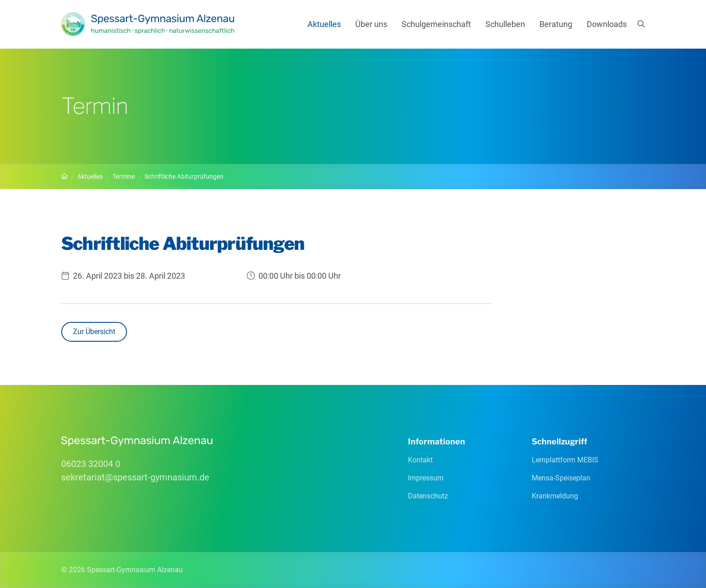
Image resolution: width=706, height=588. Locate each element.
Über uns (371, 24)
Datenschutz (428, 496)
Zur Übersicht (94, 332)
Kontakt (420, 460)
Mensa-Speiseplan (561, 478)
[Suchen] (641, 24)
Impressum (426, 478)
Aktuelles (324, 24)
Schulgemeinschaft (436, 24)
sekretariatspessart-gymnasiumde (135, 477)
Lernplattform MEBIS (565, 460)
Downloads (607, 24)
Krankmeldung (555, 496)
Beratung (556, 24)
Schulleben (505, 24)
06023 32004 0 (91, 464)
